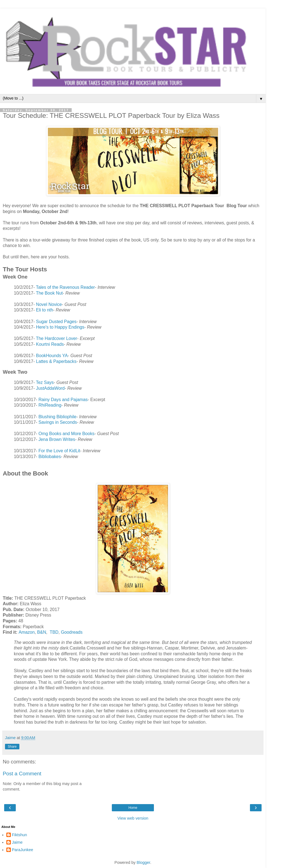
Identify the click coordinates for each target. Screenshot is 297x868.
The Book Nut (49, 293)
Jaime (17, 842)
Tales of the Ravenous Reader (65, 287)
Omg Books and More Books (66, 434)
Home (133, 808)
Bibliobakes (50, 457)
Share (12, 747)
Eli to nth (45, 310)
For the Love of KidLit (59, 451)
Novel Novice (49, 304)
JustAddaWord (50, 388)
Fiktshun (19, 835)
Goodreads (72, 632)
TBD (54, 632)
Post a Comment (22, 774)
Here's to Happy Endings (60, 327)
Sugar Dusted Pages (56, 322)
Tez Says (45, 382)
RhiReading (50, 405)
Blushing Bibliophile (57, 417)
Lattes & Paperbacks (56, 361)
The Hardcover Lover (57, 338)
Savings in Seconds (58, 422)
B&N (42, 632)
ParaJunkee (23, 850)
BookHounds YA (52, 356)
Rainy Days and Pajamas (63, 400)
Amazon (27, 632)
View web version (133, 818)
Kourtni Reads (50, 344)
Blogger (144, 862)
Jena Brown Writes (57, 439)
